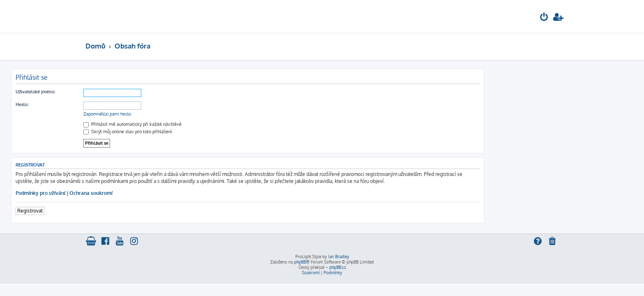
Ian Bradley (339, 257)
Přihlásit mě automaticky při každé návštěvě (207, 124)
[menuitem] (544, 18)
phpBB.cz (338, 267)
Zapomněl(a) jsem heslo (182, 114)
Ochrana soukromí (165, 193)
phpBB (300, 262)
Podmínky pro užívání (115, 193)
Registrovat (104, 211)
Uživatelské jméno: (110, 92)
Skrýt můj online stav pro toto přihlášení (202, 132)
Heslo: (97, 104)
